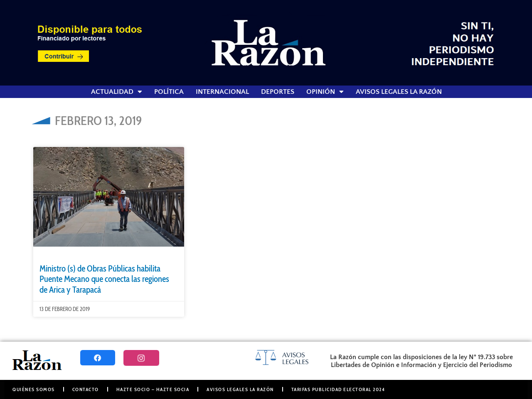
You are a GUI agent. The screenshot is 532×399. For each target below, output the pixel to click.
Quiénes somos (34, 389)
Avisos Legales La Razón (399, 92)
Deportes (278, 92)
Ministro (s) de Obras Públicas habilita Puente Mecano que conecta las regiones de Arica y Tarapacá (104, 279)
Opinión (325, 92)
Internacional (222, 92)
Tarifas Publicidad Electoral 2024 (338, 389)
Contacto (86, 389)
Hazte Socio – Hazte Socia (153, 389)
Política (169, 92)
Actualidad (117, 92)
